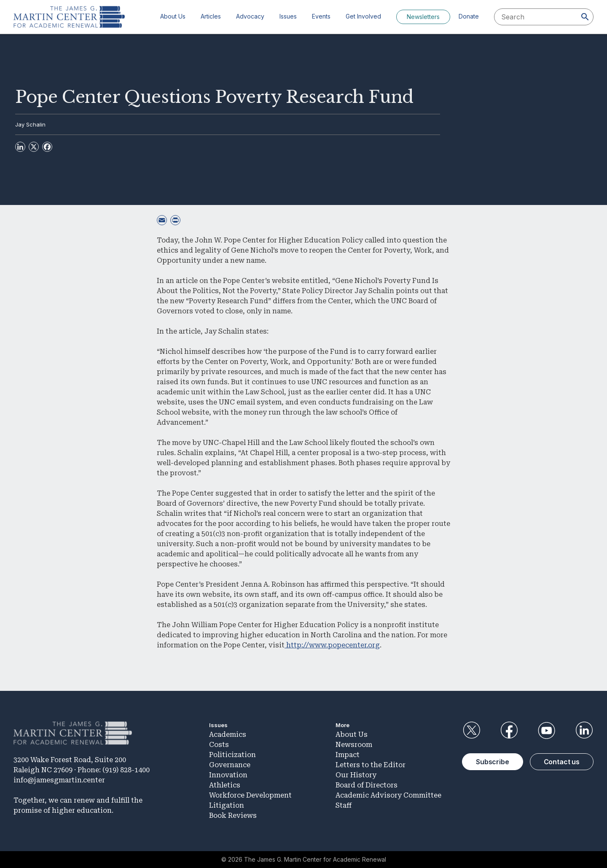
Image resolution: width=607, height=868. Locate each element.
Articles (211, 16)
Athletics (225, 785)
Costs (219, 745)
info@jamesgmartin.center (59, 780)
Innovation (228, 775)
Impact (348, 755)
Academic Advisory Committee (388, 795)
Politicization (232, 755)
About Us (173, 16)
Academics (228, 735)
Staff (344, 805)
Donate (469, 16)
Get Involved (363, 16)
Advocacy (250, 16)
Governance (230, 765)
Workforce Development (250, 795)
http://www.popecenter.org (332, 645)
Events (321, 16)
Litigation (227, 805)
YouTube (547, 731)
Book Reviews (233, 815)
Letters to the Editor (371, 765)
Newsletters (423, 17)
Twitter (471, 731)
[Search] (585, 17)
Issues (288, 16)
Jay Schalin (30, 124)
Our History (356, 775)
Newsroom (354, 745)
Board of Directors (367, 785)
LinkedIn (584, 731)
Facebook (509, 731)
